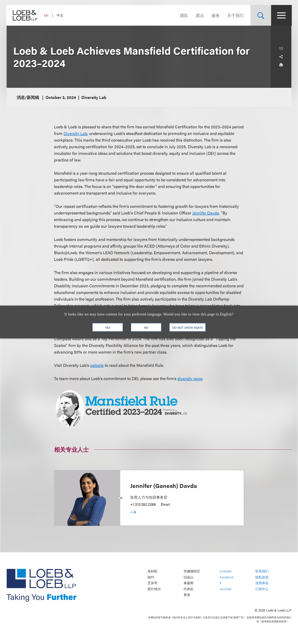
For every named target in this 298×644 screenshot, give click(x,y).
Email (165, 504)
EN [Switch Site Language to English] (47, 15)
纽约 (151, 577)
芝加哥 (153, 583)
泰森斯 (189, 583)
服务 (215, 15)
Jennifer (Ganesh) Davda (164, 485)
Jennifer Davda (206, 213)
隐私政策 (262, 577)
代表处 (189, 589)
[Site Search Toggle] (260, 15)
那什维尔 (154, 589)
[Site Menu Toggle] (281, 15)
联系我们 (262, 571)
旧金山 (189, 577)
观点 (199, 15)
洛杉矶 (153, 571)
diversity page (190, 378)
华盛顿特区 (192, 571)
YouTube (226, 589)
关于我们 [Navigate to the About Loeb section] (235, 15)
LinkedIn (226, 571)
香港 (187, 595)
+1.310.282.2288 (143, 504)
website (97, 365)
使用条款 (262, 583)
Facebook (227, 577)
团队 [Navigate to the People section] (184, 15)
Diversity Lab (75, 133)
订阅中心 (262, 589)
